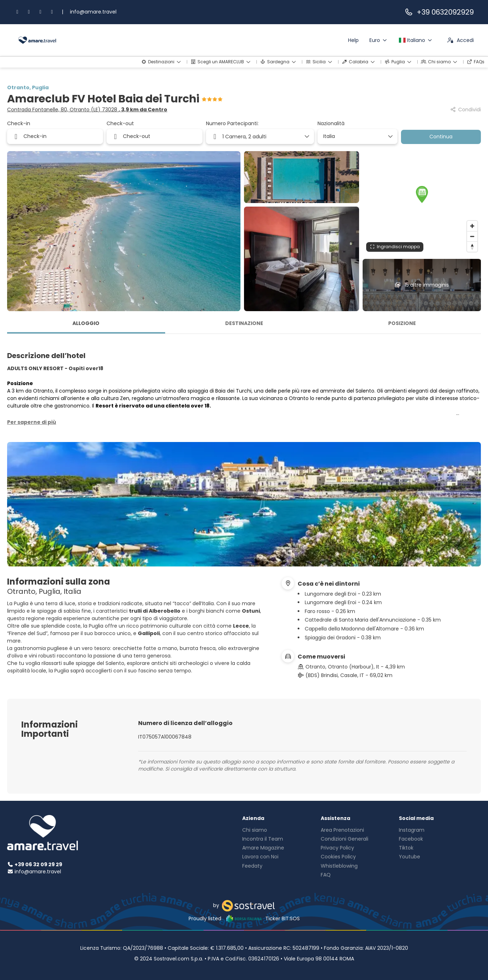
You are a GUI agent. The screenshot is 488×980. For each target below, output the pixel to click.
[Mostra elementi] (390, 137)
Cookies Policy (338, 857)
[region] (422, 203)
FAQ (326, 875)
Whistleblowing (339, 866)
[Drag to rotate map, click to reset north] (472, 247)
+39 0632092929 (439, 12)
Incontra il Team (263, 839)
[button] (422, 195)
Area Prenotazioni (342, 830)
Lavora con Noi (260, 857)
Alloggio (86, 323)
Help (353, 40)
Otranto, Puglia (28, 87)
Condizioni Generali (345, 839)
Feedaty (252, 866)
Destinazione (244, 323)
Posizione (402, 323)
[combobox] (355, 136)
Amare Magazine (263, 848)
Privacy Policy (337, 848)
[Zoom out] (472, 236)
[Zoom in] (472, 226)
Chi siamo (255, 830)
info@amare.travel (93, 12)
